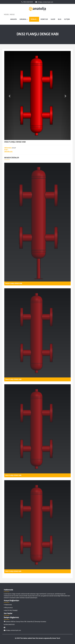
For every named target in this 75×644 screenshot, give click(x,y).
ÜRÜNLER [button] (34, 19)
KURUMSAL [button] (24, 19)
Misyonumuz (8, 607)
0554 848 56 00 (27, 2)
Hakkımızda (8, 605)
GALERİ (53, 19)
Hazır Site (35, 638)
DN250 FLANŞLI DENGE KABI (14, 283)
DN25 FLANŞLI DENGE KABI (13, 571)
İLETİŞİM (67, 19)
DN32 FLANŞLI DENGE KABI (13, 475)
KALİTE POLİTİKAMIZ (11, 610)
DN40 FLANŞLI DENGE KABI (13, 379)
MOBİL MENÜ (9, 14)
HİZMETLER (44, 19)
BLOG (60, 19)
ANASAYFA (13, 19)
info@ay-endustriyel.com (44, 2)
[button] (9, 96)
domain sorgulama (44, 638)
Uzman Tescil (56, 638)
